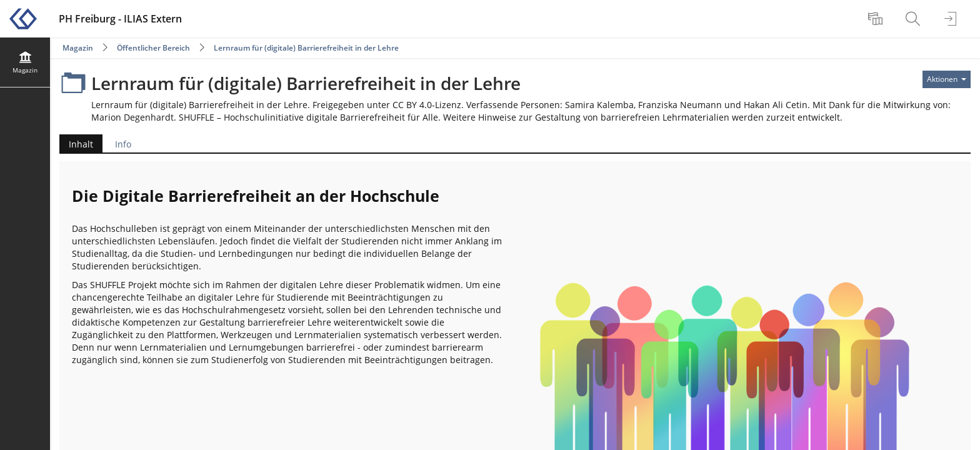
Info (123, 144)
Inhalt (76, 144)
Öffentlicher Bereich (153, 48)
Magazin (78, 48)
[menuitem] (877, 19)
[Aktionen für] (947, 79)
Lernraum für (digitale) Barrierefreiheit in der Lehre (306, 48)
